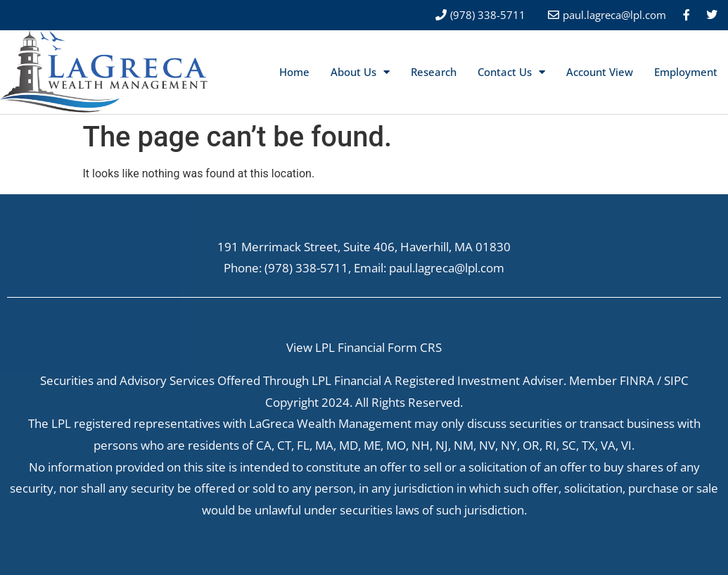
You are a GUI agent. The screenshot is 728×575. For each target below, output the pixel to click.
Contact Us (511, 72)
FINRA (637, 380)
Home (294, 72)
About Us (360, 72)
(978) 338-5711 (306, 268)
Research (434, 72)
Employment (686, 72)
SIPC (676, 380)
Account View (600, 72)
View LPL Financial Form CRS (364, 347)
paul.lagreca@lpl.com (614, 15)
